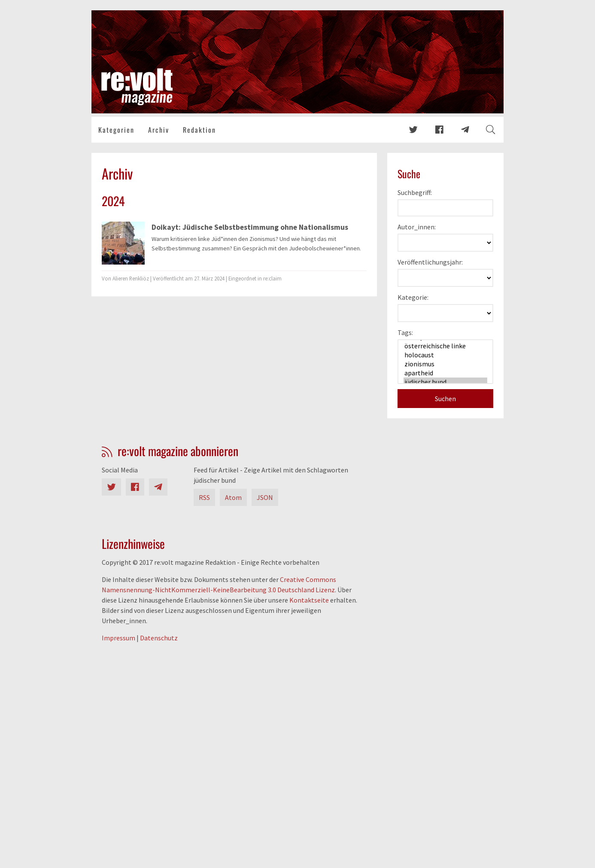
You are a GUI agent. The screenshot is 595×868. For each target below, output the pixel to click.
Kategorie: (413, 297)
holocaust (445, 355)
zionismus (445, 364)
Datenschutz (159, 638)
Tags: (405, 332)
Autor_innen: (417, 227)
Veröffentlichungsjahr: (430, 262)
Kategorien (116, 130)
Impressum (118, 638)
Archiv (159, 130)
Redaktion (199, 130)
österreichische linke (445, 346)
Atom (233, 497)
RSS (204, 497)
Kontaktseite (309, 600)
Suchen (445, 399)
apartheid (445, 373)
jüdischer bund (445, 382)
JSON (265, 497)
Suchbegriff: (415, 192)
